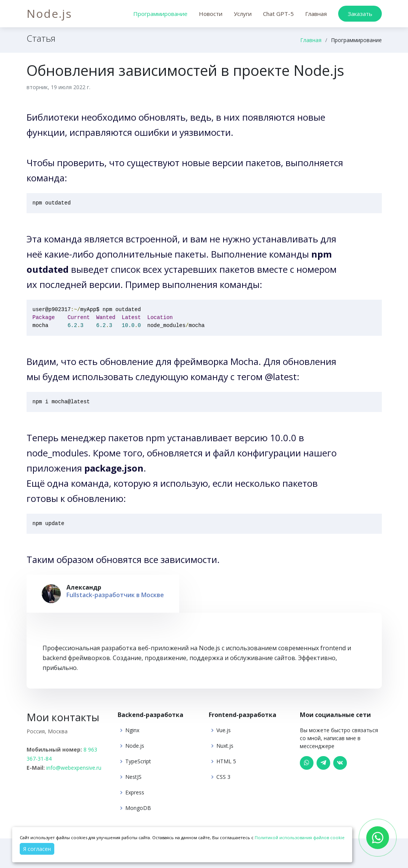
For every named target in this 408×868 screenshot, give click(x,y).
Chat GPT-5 (278, 14)
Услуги (243, 14)
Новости (211, 14)
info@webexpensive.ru (74, 768)
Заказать (360, 14)
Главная (316, 14)
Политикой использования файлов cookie (300, 837)
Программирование (160, 14)
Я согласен (37, 849)
